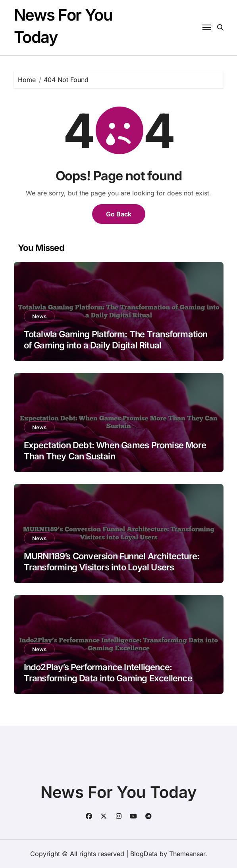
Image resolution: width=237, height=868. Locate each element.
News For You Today (119, 792)
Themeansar (187, 854)
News (39, 316)
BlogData (144, 854)
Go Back (119, 214)
